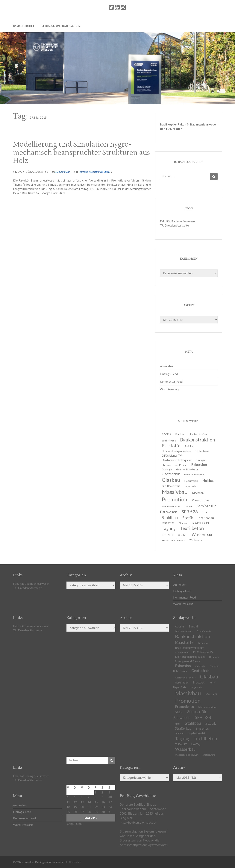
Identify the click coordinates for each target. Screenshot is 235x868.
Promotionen (96, 172)
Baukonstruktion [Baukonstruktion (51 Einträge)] (198, 440)
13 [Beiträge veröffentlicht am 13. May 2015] (82, 802)
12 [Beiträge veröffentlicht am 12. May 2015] (75, 802)
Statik (107, 172)
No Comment (61, 172)
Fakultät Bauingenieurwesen (178, 221)
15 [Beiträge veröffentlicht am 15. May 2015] (96, 802)
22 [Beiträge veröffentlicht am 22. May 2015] (96, 807)
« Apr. (70, 824)
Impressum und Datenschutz (61, 26)
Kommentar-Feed (171, 381)
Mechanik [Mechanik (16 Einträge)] (211, 694)
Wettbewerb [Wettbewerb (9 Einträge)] (196, 540)
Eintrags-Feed (169, 374)
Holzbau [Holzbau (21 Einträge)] (209, 481)
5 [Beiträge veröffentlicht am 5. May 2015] (74, 797)
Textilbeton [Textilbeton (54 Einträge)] (205, 738)
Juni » (79, 824)
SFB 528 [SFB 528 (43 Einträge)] (203, 717)
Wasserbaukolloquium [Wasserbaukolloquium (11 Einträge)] (173, 540)
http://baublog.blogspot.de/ (138, 822)
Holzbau (83, 172)
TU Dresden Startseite (174, 225)
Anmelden (166, 366)
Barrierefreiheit (24, 26)
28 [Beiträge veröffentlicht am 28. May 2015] (89, 812)
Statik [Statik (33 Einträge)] (211, 723)
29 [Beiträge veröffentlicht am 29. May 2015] (96, 812)
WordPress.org (170, 389)
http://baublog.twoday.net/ (150, 845)
